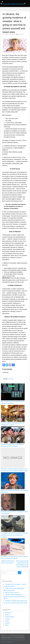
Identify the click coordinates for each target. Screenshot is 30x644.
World (7, 625)
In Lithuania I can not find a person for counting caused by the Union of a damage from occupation (14, 535)
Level (8, 636)
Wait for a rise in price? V (12, 593)
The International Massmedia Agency (13, 4)
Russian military (10, 617)
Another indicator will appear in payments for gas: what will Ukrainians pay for (14, 597)
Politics (7, 615)
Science (7, 619)
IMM (15, 34)
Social (7, 621)
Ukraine (7, 623)
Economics (21, 34)
